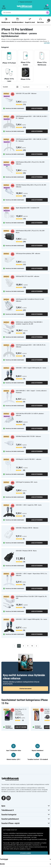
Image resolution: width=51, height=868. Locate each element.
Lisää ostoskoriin (37, 108)
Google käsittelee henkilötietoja (37, 839)
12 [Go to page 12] (32, 646)
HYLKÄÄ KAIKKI (25, 853)
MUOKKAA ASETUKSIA (26, 858)
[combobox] (25, 13)
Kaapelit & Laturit (30, 20)
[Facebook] (4, 798)
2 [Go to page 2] (23, 646)
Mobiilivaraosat (6, 20)
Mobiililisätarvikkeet (18, 20)
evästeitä (6, 835)
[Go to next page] (36, 646)
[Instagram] (8, 798)
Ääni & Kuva (40, 20)
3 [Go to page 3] (28, 646)
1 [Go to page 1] (19, 646)
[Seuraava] (49, 20)
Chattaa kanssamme (25, 689)
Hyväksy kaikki (25, 863)
